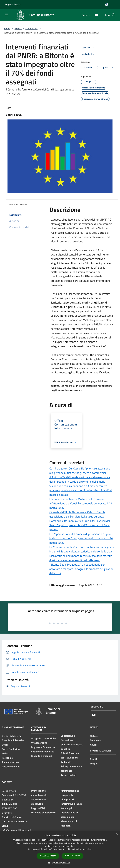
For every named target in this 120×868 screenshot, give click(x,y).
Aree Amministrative (13, 740)
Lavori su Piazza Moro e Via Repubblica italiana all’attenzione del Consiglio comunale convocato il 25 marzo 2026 (81, 503)
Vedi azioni (89, 54)
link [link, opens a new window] (90, 849)
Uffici (5, 745)
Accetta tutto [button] (48, 856)
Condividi (88, 48)
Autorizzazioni (68, 775)
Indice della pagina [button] (18, 205)
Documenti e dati (11, 766)
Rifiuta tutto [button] (73, 856)
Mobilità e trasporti (42, 756)
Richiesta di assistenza (44, 812)
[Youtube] (95, 15)
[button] (60, 863)
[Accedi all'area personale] (107, 5)
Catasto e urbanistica (43, 751)
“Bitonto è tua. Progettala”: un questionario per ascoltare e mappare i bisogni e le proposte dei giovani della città (81, 569)
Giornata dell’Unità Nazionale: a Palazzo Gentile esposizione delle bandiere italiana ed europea (77, 514)
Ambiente (66, 762)
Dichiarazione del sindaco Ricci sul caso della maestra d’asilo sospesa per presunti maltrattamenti (81, 558)
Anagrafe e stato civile (43, 738)
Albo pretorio (68, 799)
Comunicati (31, 28)
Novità (18, 28)
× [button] (116, 834)
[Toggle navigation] (6, 15)
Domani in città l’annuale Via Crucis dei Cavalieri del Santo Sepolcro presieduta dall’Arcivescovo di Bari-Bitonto (80, 525)
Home (7, 28)
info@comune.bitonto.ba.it (17, 830)
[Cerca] (113, 15)
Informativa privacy (71, 804)
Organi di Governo (12, 736)
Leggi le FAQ (38, 808)
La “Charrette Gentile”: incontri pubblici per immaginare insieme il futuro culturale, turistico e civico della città (82, 549)
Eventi (93, 759)
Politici (6, 753)
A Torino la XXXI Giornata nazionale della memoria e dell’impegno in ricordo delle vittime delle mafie (80, 479)
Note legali (66, 808)
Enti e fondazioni (11, 749)
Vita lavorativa (39, 743)
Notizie (94, 736)
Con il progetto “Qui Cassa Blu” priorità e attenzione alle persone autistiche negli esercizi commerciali (80, 471)
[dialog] (60, 849)
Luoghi (94, 763)
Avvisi (93, 745)
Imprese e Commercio (43, 747)
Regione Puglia (13, 4)
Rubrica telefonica (12, 817)
